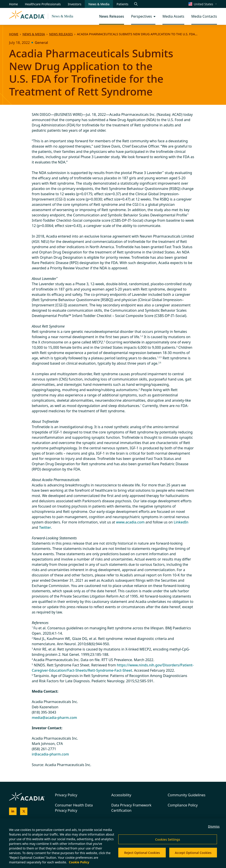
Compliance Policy (183, 805)
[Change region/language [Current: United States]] (203, 4)
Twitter (45, 527)
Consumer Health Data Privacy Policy (74, 808)
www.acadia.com (130, 522)
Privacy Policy (66, 795)
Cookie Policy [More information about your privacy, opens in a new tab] (79, 862)
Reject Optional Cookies (142, 853)
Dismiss (214, 826)
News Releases (61, 34)
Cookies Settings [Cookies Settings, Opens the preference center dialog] (168, 839)
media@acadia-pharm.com (54, 718)
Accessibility (121, 795)
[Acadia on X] (24, 811)
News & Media (62, 16)
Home (14, 34)
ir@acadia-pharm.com (50, 754)
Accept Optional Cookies (193, 853)
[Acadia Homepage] (27, 16)
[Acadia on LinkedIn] (13, 811)
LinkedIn (181, 522)
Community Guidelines (187, 795)
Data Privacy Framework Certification (131, 808)
